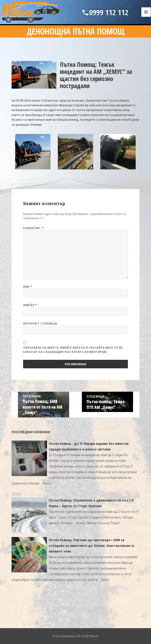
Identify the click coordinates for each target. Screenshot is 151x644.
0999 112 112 (105, 12)
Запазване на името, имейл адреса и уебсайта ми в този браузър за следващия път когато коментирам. (73, 350)
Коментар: (33, 228)
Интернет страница (40, 324)
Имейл (30, 305)
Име (28, 287)
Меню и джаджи (146, 17)
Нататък (47, 483)
